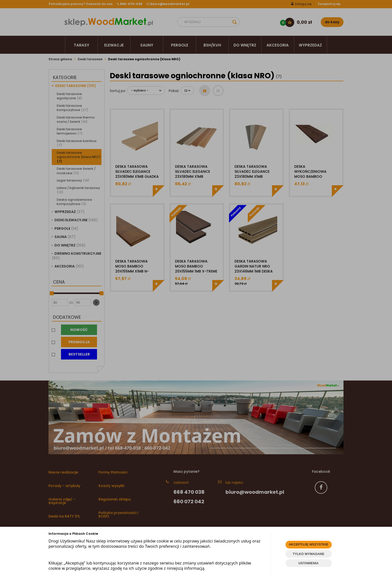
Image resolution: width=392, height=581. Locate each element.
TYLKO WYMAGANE (308, 554)
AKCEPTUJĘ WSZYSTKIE (308, 544)
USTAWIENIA (309, 563)
